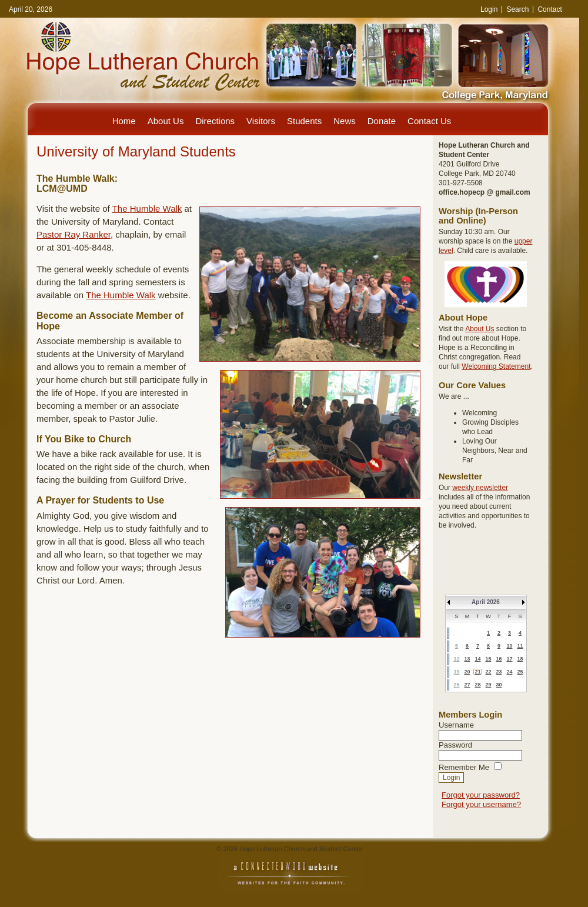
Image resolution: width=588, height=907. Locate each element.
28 (477, 685)
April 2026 (486, 602)
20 (467, 672)
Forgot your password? (481, 795)
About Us (480, 329)
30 (499, 685)
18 (520, 659)
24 (509, 672)
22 (488, 672)
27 (467, 685)
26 (456, 685)
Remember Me (464, 767)
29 (488, 685)
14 (477, 659)
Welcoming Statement (496, 366)
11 (520, 646)
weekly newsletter (480, 488)
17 (509, 659)
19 (456, 672)
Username (456, 725)
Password (455, 745)
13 (467, 659)
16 (499, 659)
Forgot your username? (481, 804)
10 (509, 646)
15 (488, 659)
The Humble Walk (147, 209)
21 (477, 672)
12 (456, 659)
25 (520, 672)
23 (499, 672)
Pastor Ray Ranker (73, 234)
